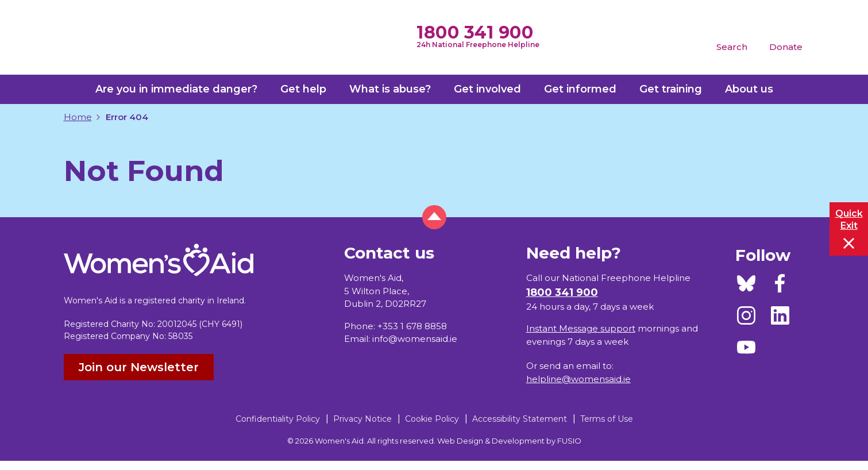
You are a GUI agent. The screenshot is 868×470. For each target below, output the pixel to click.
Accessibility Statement (520, 419)
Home (78, 117)
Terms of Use (607, 419)
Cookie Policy (432, 419)
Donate (786, 47)
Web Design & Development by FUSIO (509, 441)
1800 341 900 (475, 32)
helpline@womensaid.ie (578, 379)
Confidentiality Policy (278, 419)
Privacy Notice (362, 419)
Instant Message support (581, 328)
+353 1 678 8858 (412, 326)
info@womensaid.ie (415, 339)
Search (732, 47)
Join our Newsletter (139, 367)
